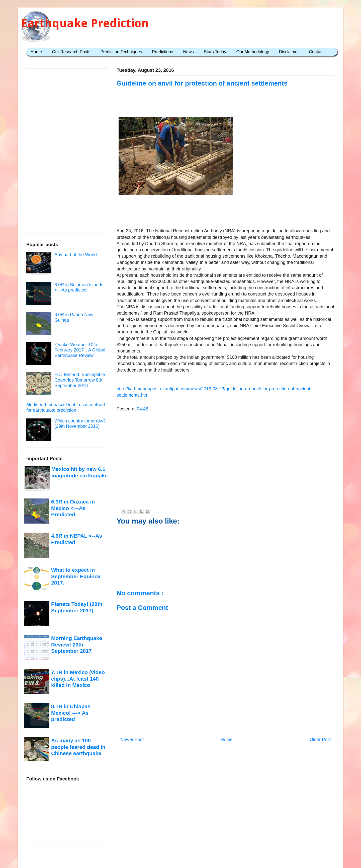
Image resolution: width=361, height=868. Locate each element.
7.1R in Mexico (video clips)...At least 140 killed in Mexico (78, 679)
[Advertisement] (226, 212)
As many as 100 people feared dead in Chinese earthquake (78, 747)
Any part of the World (76, 255)
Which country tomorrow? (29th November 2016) (80, 424)
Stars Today (215, 52)
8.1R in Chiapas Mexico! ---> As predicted (71, 713)
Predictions (162, 52)
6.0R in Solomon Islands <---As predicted (79, 287)
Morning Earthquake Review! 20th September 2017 (77, 644)
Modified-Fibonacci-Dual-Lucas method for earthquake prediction (66, 407)
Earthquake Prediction (85, 23)
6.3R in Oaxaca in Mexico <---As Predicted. (73, 508)
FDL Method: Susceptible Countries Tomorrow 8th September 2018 (80, 380)
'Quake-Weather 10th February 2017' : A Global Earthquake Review (80, 350)
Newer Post (132, 740)
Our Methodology (253, 52)
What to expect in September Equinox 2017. (76, 576)
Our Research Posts (71, 52)
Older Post (320, 740)
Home (36, 52)
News (189, 52)
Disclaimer (289, 52)
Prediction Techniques (121, 52)
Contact (316, 52)
